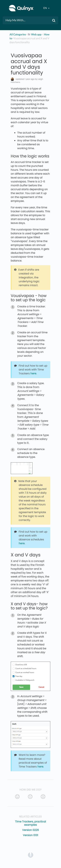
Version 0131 (30, 835)
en (45, 8)
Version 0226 (30, 830)
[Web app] (34, 34)
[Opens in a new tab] (31, 855)
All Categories (18, 34)
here (33, 373)
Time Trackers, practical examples (31, 823)
